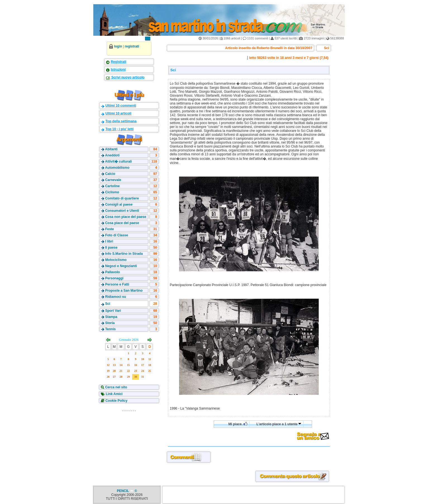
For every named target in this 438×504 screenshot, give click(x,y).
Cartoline (112, 186)
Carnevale (113, 180)
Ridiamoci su (116, 297)
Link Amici (114, 394)
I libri (109, 241)
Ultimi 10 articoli (118, 113)
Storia (110, 323)
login (118, 46)
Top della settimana (121, 121)
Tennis (110, 329)
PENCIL (123, 491)
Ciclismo (112, 192)
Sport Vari (113, 311)
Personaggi (114, 278)
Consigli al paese (119, 205)
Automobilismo (117, 168)
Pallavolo (112, 272)
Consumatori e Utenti (122, 211)
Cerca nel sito (116, 387)
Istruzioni (118, 70)
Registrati (118, 62)
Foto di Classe (116, 235)
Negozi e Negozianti (121, 266)
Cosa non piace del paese (126, 217)
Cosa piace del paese (122, 223)
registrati (132, 46)
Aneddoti (112, 155)
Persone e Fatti (117, 284)
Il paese (111, 248)
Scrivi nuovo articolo (127, 77)
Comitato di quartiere (122, 198)
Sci (108, 304)
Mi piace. (238, 424)
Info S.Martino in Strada (124, 254)
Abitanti (111, 149)
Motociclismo (116, 260)
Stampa (111, 317)
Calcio (110, 174)
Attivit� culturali (118, 161)
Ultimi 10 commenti (121, 106)
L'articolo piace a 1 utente (279, 424)
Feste (109, 229)
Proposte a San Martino (124, 291)
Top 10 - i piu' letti (119, 129)
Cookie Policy (116, 401)
